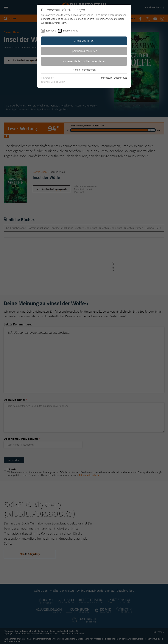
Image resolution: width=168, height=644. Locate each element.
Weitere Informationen (84, 70)
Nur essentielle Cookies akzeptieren (84, 61)
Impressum (106, 78)
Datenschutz (120, 78)
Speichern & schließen (84, 51)
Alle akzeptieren (84, 41)
